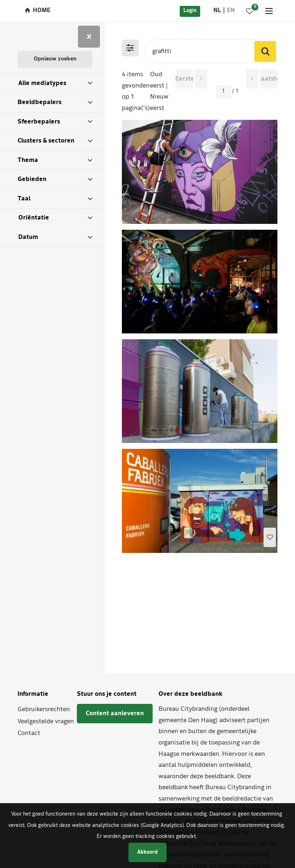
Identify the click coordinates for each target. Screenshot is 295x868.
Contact (29, 733)
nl (217, 11)
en (231, 11)
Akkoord (147, 852)
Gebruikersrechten (44, 710)
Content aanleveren (115, 714)
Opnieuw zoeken (55, 59)
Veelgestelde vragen (46, 722)
